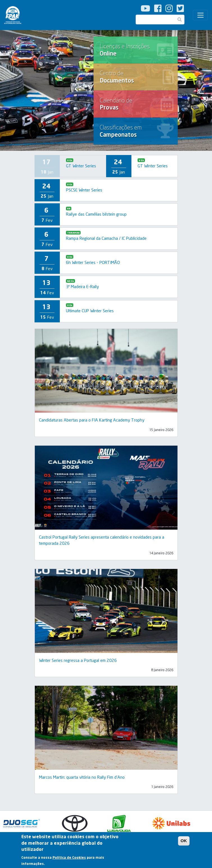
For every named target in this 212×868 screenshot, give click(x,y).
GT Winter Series (81, 166)
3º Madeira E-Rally (82, 286)
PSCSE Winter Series (84, 190)
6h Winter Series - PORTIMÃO (93, 262)
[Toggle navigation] (200, 15)
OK (184, 842)
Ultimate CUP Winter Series (90, 311)
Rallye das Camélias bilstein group (96, 214)
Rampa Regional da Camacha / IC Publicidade (106, 238)
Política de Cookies (69, 859)
